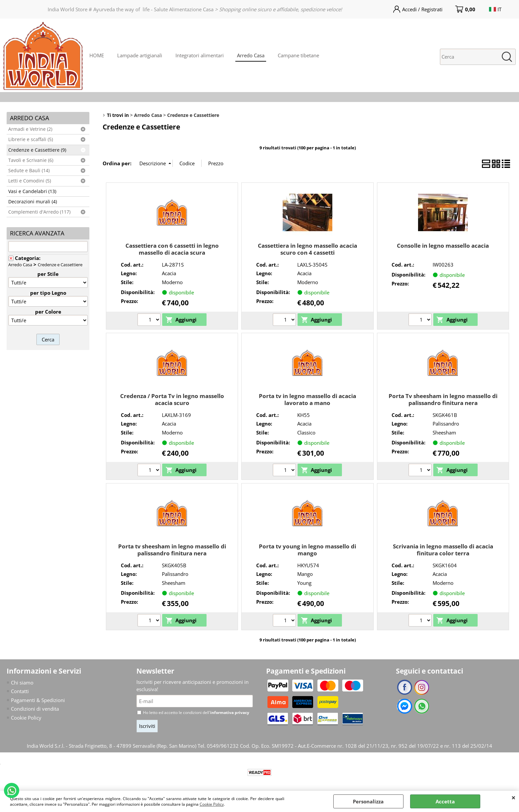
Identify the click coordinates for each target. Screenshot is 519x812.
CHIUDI (514, 797)
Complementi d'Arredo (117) (39, 212)
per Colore (48, 312)
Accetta (445, 801)
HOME (97, 55)
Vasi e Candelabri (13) (32, 191)
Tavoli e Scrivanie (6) (31, 160)
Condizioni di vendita (35, 709)
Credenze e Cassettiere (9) (37, 150)
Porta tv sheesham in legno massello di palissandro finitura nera (172, 550)
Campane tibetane (298, 55)
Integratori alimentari (200, 55)
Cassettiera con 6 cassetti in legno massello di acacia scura (172, 249)
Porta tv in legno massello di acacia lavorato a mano (307, 399)
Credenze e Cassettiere (60, 265)
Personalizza (368, 801)
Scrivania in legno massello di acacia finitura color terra (443, 550)
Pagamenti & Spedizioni (38, 700)
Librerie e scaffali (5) (31, 139)
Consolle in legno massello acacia (443, 246)
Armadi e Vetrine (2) (30, 129)
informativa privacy (230, 712)
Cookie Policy (212, 804)
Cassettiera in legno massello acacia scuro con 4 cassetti (307, 249)
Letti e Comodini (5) (30, 181)
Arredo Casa (251, 55)
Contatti (20, 691)
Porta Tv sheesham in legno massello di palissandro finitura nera (443, 399)
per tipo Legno (48, 293)
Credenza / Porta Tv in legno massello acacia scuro (172, 399)
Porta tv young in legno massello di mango (307, 550)
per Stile (48, 274)
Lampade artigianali (140, 55)
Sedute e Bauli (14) (29, 171)
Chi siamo (22, 683)
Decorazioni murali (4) (33, 202)
